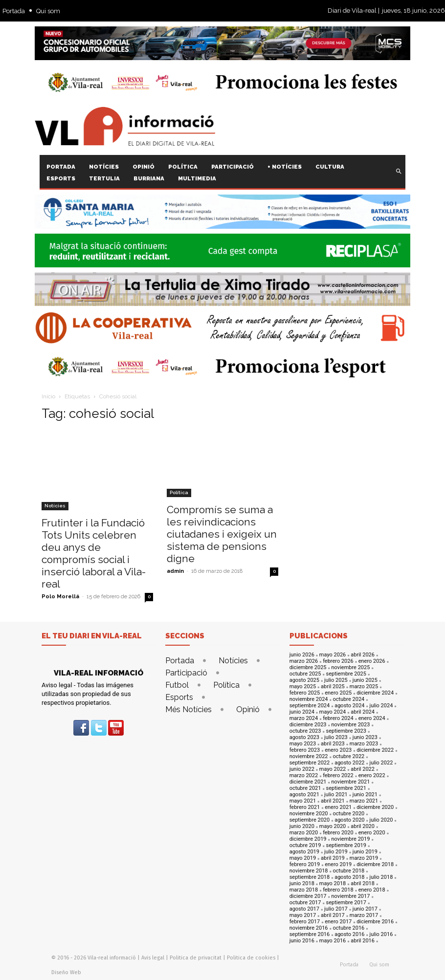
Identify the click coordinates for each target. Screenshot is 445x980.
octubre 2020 (349, 814)
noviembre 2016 (309, 928)
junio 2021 (365, 795)
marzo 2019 (364, 858)
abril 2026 (363, 655)
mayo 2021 (303, 801)
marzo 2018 (304, 890)
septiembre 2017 (346, 903)
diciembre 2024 (375, 693)
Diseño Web (66, 972)
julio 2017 (336, 909)
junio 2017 (365, 909)
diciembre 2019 (308, 839)
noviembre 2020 (309, 814)
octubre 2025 (305, 674)
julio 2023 (336, 737)
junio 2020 (302, 826)
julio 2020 (381, 820)
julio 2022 (381, 763)
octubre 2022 (349, 756)
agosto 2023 (304, 737)
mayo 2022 (333, 769)
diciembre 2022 (375, 750)
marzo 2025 (364, 686)
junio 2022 (302, 769)
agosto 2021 (304, 795)
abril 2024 (363, 712)
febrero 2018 (338, 890)
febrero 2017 (305, 922)
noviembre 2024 (309, 699)
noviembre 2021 (351, 782)
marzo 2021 (364, 801)
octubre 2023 (305, 731)
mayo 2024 (333, 712)
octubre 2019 (305, 845)
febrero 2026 (338, 661)
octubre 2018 (349, 871)
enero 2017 (338, 922)
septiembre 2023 (346, 731)
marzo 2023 (364, 744)
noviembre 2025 (351, 667)
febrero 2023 (305, 750)
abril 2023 (333, 744)
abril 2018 (363, 883)
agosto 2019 (304, 852)
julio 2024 (381, 706)
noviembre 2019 (351, 839)
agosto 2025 (304, 680)
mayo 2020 (333, 826)
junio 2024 (302, 712)
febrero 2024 (338, 718)
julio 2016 (381, 934)
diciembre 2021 (308, 782)
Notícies (55, 506)
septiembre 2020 (310, 820)
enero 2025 (338, 693)
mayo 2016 (333, 941)
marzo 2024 (304, 718)
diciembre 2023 (308, 725)
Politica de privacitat (196, 958)
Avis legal (153, 958)
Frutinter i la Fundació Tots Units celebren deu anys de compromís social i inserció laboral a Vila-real (94, 553)
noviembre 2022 (309, 756)
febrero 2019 (305, 864)
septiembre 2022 (310, 763)
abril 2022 (363, 769)
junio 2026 (302, 655)
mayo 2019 (303, 858)
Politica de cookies (251, 958)
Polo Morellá (60, 597)
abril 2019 (333, 858)
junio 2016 (302, 941)
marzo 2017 (364, 915)
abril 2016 (363, 941)
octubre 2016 (349, 928)
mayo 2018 (333, 883)
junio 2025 (365, 680)
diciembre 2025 (308, 667)
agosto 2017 (304, 909)
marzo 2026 (304, 661)
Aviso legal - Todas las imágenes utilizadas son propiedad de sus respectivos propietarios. (88, 694)
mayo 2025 (303, 686)
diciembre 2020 (375, 807)
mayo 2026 (333, 655)
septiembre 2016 (310, 934)
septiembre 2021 (346, 788)
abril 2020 (363, 826)
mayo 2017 (303, 915)
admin (175, 571)
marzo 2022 (304, 775)
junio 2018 (302, 883)
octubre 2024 (349, 699)
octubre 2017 (305, 903)
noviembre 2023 (351, 725)
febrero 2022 (338, 775)
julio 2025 (336, 680)
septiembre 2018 (310, 877)
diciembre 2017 (308, 896)
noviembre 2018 (309, 871)
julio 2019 (336, 852)
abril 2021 (333, 801)
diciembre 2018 (375, 864)
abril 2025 (333, 686)
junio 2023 (365, 737)
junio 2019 (365, 852)
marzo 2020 (304, 833)
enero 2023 (338, 750)
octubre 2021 (305, 788)
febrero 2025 (305, 693)
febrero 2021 (305, 807)
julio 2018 (381, 877)
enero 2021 (338, 807)
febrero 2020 (338, 833)
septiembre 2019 (346, 845)
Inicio (48, 396)
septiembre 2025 (346, 674)
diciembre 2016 (375, 922)
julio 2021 (336, 795)
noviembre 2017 (351, 896)
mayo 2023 (303, 744)
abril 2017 (333, 915)
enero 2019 (338, 864)
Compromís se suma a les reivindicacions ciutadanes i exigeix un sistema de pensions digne (222, 534)
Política (179, 492)
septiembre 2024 (310, 706)
